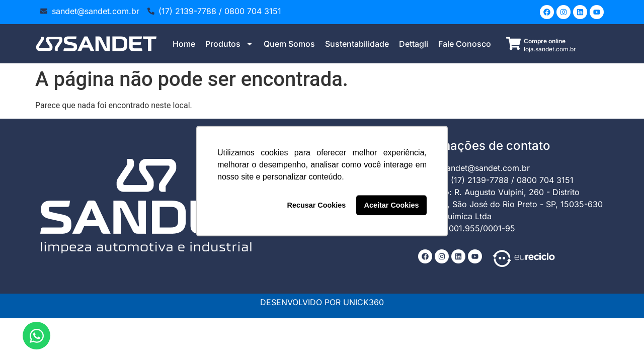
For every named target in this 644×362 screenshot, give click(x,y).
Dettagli (414, 44)
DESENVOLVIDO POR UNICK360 (322, 302)
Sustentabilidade (357, 44)
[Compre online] (513, 43)
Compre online (545, 41)
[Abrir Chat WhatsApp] (36, 336)
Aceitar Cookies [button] (392, 205)
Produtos (229, 44)
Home (184, 44)
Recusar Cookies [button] (317, 205)
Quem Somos (289, 44)
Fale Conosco (465, 44)
